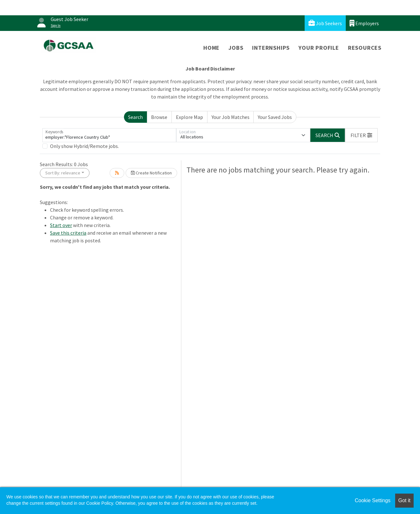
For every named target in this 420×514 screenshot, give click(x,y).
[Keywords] (109, 135)
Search (135, 117)
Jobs (236, 48)
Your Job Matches (231, 117)
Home (211, 48)
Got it (404, 500)
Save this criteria (68, 233)
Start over (61, 225)
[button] (361, 135)
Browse (159, 117)
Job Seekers (325, 23)
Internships (271, 48)
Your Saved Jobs (275, 117)
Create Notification (151, 173)
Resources (365, 48)
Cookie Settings (373, 500)
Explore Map (189, 117)
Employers (364, 23)
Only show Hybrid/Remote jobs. (84, 146)
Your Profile (319, 48)
